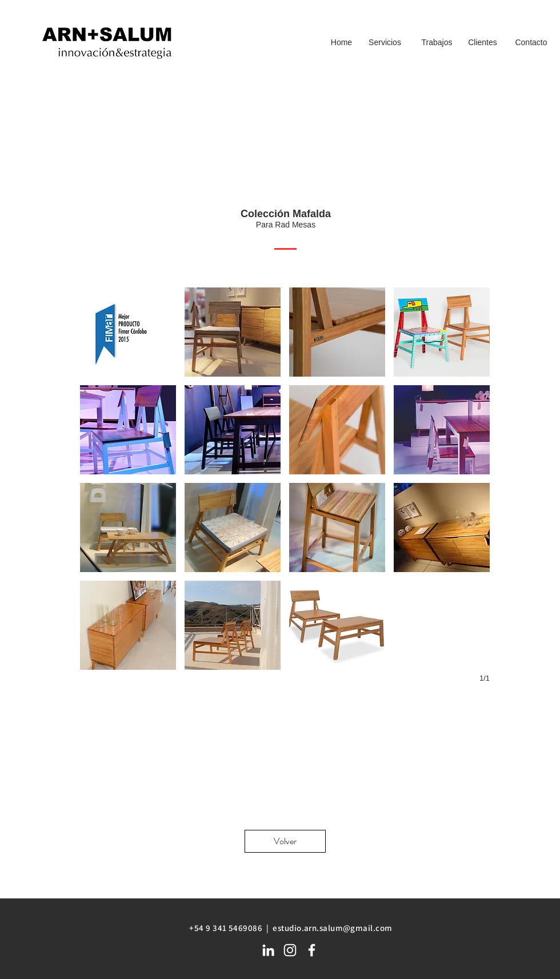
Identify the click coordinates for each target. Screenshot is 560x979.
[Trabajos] (437, 43)
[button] (128, 332)
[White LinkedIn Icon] (268, 950)
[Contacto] (531, 43)
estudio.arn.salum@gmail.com (332, 928)
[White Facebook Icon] (312, 950)
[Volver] (285, 841)
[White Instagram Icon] (290, 950)
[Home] (341, 43)
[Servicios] (385, 43)
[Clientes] (483, 43)
